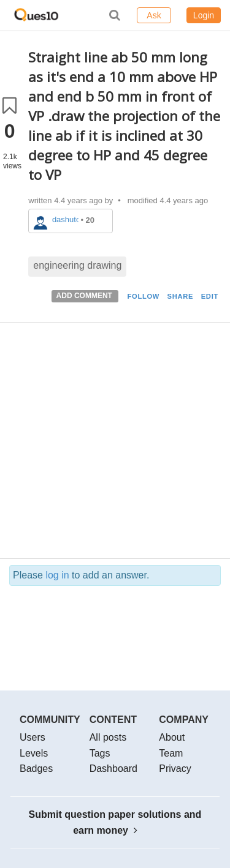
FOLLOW (143, 296)
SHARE (181, 296)
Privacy (175, 769)
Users (33, 737)
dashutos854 (65, 219)
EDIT (210, 296)
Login (204, 15)
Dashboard (113, 769)
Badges (36, 769)
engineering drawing (77, 265)
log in (57, 575)
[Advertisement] (115, 443)
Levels (34, 753)
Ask (154, 15)
